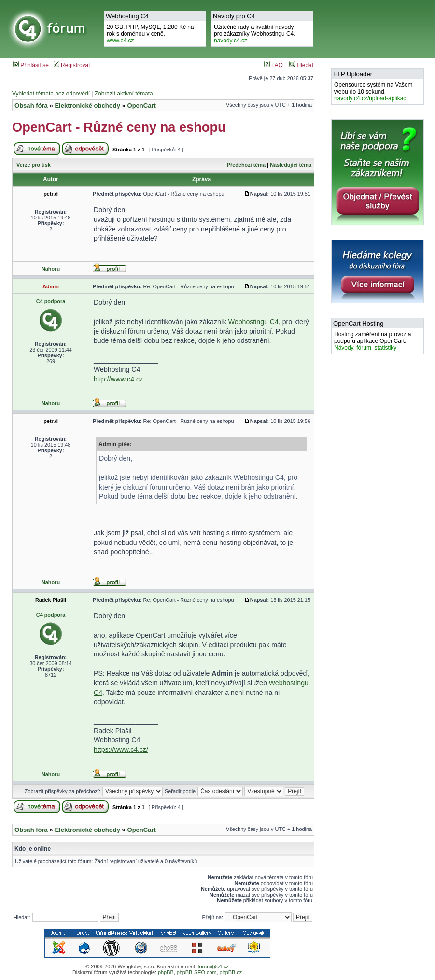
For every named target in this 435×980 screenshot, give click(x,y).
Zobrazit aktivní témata (124, 94)
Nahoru (51, 269)
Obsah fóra (31, 105)
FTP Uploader (353, 74)
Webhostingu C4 (253, 322)
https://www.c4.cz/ (121, 749)
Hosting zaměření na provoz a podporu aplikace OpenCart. (372, 341)
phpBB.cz (231, 972)
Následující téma (291, 165)
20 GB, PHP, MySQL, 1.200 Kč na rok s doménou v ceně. (150, 34)
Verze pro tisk (34, 165)
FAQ (274, 65)
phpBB (166, 972)
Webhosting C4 (127, 16)
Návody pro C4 (234, 16)
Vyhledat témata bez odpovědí (51, 94)
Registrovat (72, 65)
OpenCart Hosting (358, 323)
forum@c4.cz (213, 966)
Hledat (301, 65)
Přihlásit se (31, 65)
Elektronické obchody (87, 105)
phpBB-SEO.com (197, 972)
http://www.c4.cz (118, 379)
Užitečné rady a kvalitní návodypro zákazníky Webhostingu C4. (255, 34)
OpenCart (141, 105)
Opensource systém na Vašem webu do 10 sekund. (373, 92)
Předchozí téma (246, 165)
